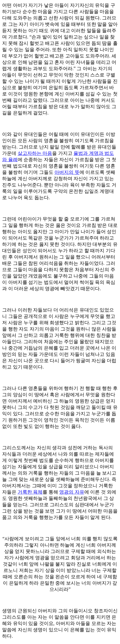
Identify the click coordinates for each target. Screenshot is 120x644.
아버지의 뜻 (67, 172)
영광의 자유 (72, 492)
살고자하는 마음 (35, 153)
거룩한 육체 (30, 492)
